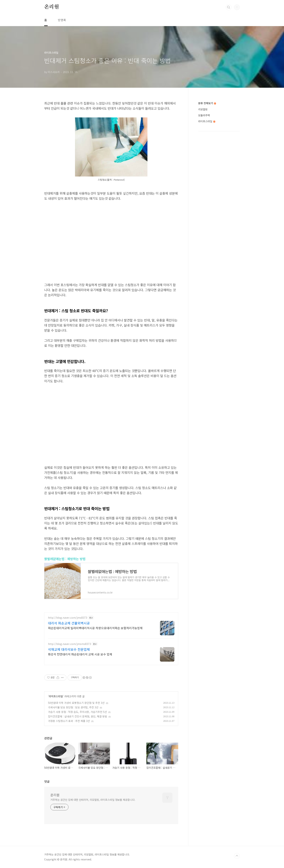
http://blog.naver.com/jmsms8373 (69, 644)
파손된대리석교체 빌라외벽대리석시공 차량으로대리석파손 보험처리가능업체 (95, 628)
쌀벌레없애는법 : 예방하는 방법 (65, 559)
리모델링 (203, 109)
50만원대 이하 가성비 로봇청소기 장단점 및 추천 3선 (76, 703)
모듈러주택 (204, 115)
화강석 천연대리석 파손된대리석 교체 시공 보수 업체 (80, 654)
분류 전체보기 (207, 103)
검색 (229, 7)
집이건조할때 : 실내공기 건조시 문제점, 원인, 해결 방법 (78, 716)
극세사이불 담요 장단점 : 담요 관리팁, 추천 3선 (73, 707)
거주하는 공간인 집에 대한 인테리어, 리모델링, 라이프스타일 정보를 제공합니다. (93, 800)
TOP (237, 856)
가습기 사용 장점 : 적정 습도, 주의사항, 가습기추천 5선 (77, 712)
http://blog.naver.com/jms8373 (68, 618)
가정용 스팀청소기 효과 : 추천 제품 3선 (69, 721)
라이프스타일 (56, 696)
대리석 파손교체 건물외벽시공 (69, 623)
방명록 (62, 20)
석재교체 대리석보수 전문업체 (69, 649)
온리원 (51, 7)
